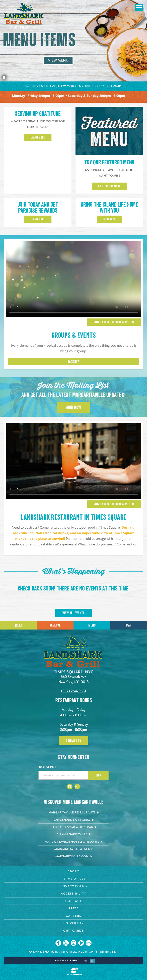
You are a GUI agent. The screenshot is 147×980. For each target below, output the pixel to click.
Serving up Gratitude (38, 114)
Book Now (73, 362)
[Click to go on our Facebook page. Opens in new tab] (58, 943)
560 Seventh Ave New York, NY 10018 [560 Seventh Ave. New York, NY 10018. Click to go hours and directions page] (73, 679)
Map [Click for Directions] (129, 625)
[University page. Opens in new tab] (73, 923)
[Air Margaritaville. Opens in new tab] (73, 834)
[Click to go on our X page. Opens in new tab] (66, 943)
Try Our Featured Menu (109, 162)
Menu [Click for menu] (92, 625)
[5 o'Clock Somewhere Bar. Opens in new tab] (73, 827)
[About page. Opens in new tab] (73, 871)
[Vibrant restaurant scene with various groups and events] (73, 461)
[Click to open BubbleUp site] (73, 972)
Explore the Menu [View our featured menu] (109, 186)
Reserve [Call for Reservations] (55, 625)
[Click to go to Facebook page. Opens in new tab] (70, 787)
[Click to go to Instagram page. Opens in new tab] (77, 787)
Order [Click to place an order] (18, 625)
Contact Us (73, 740)
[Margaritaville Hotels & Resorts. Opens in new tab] (73, 842)
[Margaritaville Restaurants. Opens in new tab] (73, 813)
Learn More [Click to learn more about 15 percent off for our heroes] (38, 138)
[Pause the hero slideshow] (4, 77)
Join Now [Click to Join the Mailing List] (74, 407)
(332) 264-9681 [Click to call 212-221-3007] (110, 86)
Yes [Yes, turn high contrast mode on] (86, 961)
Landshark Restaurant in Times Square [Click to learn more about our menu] (74, 517)
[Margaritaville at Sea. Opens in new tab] (73, 849)
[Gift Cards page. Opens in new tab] (73, 931)
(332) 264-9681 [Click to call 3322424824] (74, 691)
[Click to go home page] (24, 16)
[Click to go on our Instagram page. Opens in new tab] (73, 943)
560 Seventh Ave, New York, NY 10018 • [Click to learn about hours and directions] (61, 86)
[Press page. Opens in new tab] (73, 908)
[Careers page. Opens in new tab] (73, 916)
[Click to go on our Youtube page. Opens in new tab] (81, 943)
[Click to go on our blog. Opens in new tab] (89, 943)
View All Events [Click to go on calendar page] (73, 613)
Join (98, 775)
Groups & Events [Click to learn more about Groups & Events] (74, 335)
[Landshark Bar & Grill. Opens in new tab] (73, 820)
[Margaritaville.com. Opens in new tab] (73, 856)
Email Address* (48, 767)
